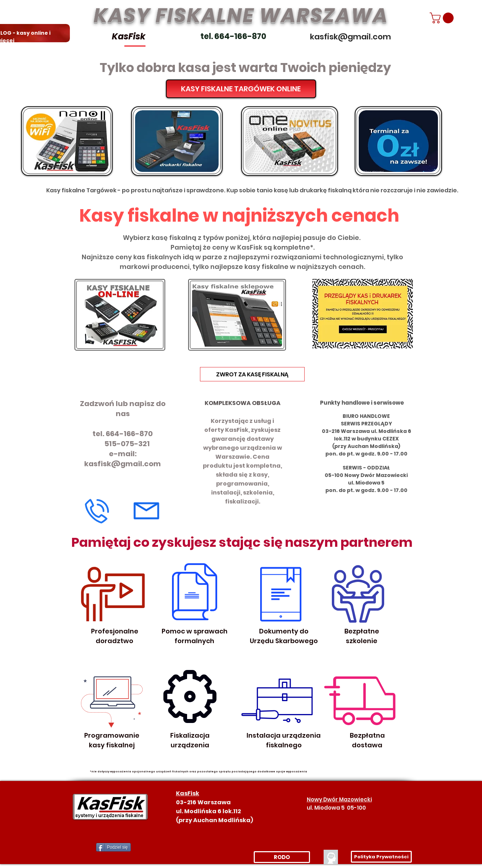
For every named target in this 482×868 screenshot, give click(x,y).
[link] (443, 18)
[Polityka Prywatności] (381, 857)
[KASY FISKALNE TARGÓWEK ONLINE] (241, 89)
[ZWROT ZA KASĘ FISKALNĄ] (252, 374)
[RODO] (282, 857)
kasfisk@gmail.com (123, 464)
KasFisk (129, 36)
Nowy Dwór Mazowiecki (339, 799)
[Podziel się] (113, 847)
